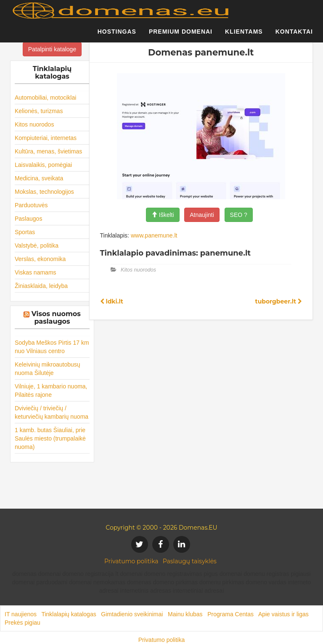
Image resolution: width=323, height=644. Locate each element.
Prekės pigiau (23, 623)
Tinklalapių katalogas (69, 614)
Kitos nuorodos (34, 124)
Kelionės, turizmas (39, 111)
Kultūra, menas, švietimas (48, 151)
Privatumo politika (131, 561)
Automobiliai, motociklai (45, 98)
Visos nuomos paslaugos (56, 318)
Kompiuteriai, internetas (46, 138)
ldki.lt (112, 301)
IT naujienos (21, 614)
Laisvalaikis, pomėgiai (43, 165)
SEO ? (239, 215)
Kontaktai (294, 36)
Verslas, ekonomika (40, 259)
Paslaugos (28, 219)
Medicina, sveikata (39, 178)
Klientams (244, 36)
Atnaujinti (202, 215)
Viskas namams (36, 272)
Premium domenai (181, 36)
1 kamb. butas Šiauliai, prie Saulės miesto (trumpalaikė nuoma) (50, 438)
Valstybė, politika (37, 245)
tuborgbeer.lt (279, 301)
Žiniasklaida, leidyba (41, 286)
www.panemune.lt (154, 235)
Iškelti (163, 215)
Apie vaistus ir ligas (283, 614)
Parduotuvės (31, 205)
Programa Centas (230, 614)
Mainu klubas (185, 614)
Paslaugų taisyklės (190, 561)
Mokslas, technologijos (44, 192)
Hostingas (117, 36)
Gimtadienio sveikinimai (132, 614)
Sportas (25, 232)
